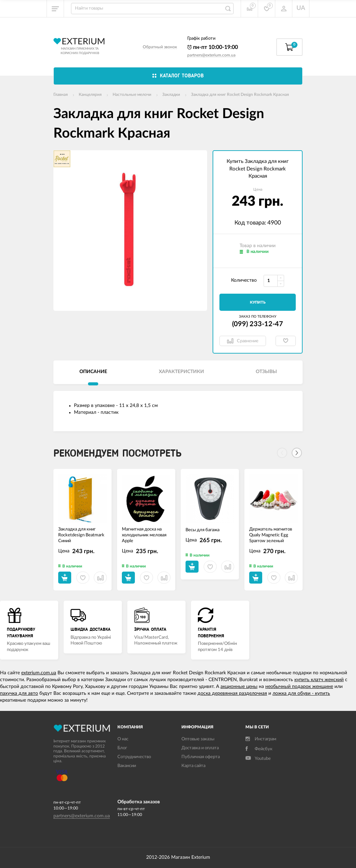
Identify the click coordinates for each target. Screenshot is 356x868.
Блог (122, 748)
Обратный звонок (160, 47)
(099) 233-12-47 (258, 324)
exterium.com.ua (39, 673)
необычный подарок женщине (299, 687)
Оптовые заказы (198, 739)
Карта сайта (193, 766)
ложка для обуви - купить (301, 693)
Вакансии (127, 766)
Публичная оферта (201, 757)
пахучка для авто (19, 693)
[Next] (297, 453)
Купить (258, 302)
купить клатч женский (319, 680)
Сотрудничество (134, 757)
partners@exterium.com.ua (211, 55)
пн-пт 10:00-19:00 (213, 47)
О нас (123, 739)
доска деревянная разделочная (232, 693)
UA (301, 8)
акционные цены (239, 687)
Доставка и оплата (200, 748)
